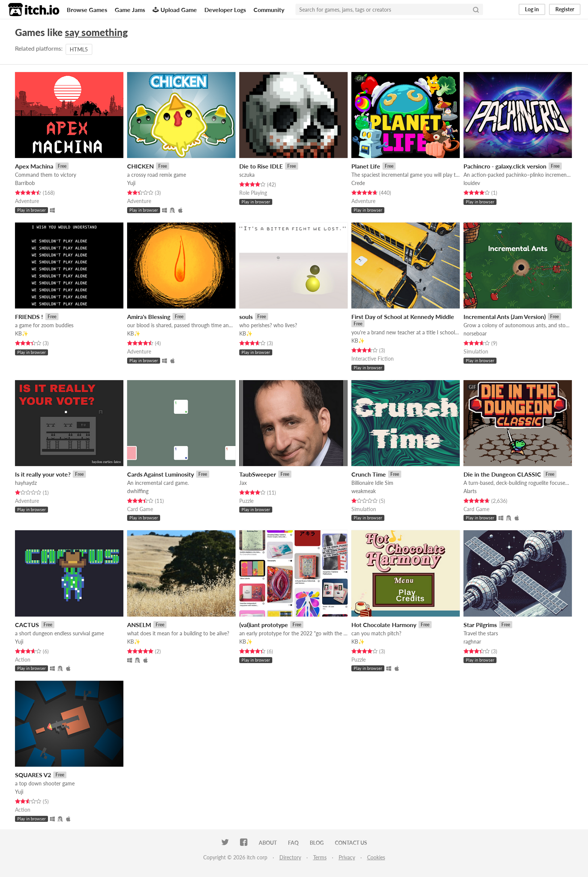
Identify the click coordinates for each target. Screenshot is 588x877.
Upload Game (175, 10)
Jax (243, 483)
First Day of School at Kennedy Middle (403, 317)
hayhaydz (26, 483)
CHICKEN (140, 166)
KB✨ (22, 333)
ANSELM (139, 625)
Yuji (131, 183)
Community (269, 10)
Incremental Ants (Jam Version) (505, 317)
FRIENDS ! (29, 317)
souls (246, 317)
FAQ (293, 843)
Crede (358, 183)
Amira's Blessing (149, 317)
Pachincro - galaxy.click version (505, 166)
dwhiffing (138, 491)
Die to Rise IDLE (261, 166)
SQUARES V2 (33, 775)
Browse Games (87, 10)
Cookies (376, 857)
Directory (290, 857)
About (268, 843)
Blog (317, 843)
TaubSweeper (258, 474)
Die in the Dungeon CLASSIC (502, 474)
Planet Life (366, 166)
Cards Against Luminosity (160, 474)
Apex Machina (34, 166)
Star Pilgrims (480, 625)
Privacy (347, 857)
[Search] (476, 9)
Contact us (351, 843)
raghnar (472, 642)
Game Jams (130, 10)
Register (565, 9)
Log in (532, 9)
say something (96, 32)
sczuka (247, 175)
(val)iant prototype (264, 625)
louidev (472, 183)
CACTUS (27, 625)
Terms (320, 857)
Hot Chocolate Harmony (384, 625)
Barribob (25, 183)
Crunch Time (369, 474)
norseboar (475, 333)
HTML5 (79, 49)
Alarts (470, 491)
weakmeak (364, 491)
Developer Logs (225, 10)
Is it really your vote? (43, 474)
